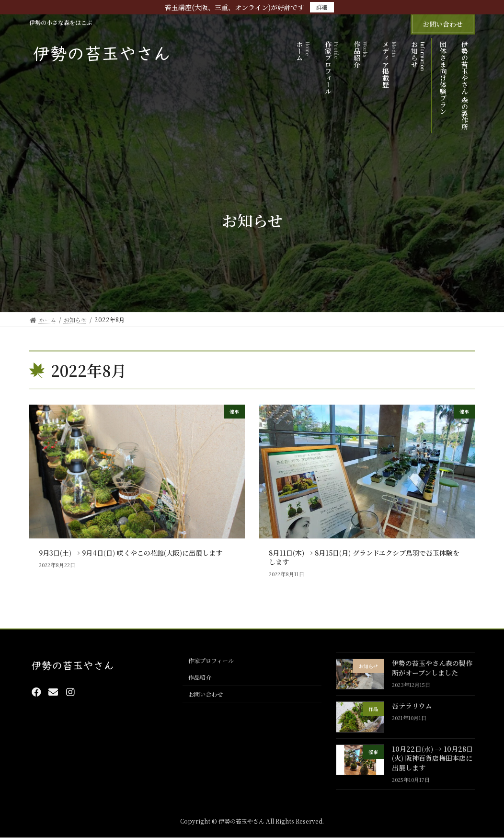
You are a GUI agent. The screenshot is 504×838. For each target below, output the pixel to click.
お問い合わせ (443, 24)
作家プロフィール (211, 661)
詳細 (322, 7)
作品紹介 (200, 678)
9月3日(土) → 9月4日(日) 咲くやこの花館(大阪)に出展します (131, 553)
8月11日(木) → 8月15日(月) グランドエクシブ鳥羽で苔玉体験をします (364, 558)
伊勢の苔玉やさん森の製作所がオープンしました (432, 668)
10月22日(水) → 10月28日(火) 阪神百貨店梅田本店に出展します (432, 758)
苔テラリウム (412, 706)
